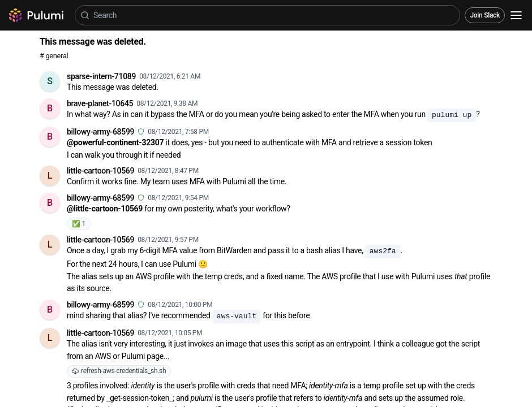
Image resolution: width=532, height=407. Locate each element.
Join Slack (485, 15)
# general (54, 56)
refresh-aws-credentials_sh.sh (119, 371)
